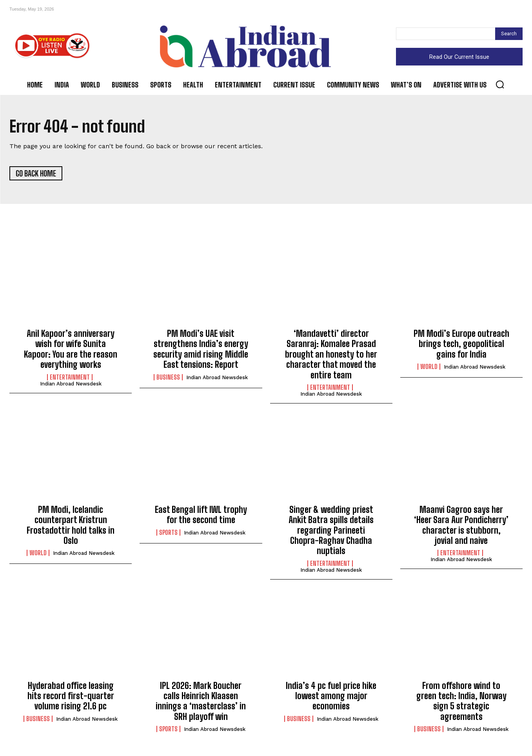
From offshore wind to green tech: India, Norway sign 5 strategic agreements (461, 701)
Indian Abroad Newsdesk (71, 384)
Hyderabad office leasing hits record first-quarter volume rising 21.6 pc (71, 696)
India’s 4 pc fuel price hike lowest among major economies (331, 696)
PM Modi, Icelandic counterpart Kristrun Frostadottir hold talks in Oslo (71, 525)
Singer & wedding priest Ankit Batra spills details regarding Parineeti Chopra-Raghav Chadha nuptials (331, 530)
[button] (500, 84)
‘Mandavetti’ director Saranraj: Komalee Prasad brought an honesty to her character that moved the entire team (331, 355)
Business (168, 377)
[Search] (509, 34)
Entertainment (70, 377)
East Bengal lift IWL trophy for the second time (201, 515)
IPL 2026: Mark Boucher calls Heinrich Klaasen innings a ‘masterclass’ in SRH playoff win (201, 701)
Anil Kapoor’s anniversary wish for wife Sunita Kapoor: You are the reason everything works (71, 349)
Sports (168, 532)
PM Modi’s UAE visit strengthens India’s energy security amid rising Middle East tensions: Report (201, 349)
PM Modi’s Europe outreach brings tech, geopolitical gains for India (461, 344)
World (429, 367)
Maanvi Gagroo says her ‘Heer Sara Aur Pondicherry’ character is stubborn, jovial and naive (461, 525)
